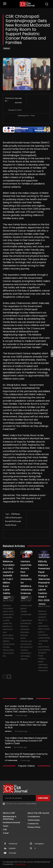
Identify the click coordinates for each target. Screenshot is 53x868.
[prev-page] (5, 677)
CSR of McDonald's (14, 518)
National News (7, 598)
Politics (9, 716)
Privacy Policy (31, 804)
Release (7, 49)
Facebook (13, 844)
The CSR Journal (18, 100)
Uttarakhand (11, 760)
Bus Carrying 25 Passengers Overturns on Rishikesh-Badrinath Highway (26, 755)
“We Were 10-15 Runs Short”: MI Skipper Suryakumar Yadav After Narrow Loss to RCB (26, 725)
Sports (8, 731)
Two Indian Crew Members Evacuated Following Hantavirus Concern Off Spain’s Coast (26, 741)
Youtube (13, 853)
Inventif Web (20, 864)
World (8, 747)
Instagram (39, 844)
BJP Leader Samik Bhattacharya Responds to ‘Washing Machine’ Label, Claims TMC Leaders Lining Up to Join (26, 709)
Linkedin (12, 848)
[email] (19, 798)
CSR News (16, 514)
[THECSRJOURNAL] (27, 4)
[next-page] (9, 677)
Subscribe (43, 798)
